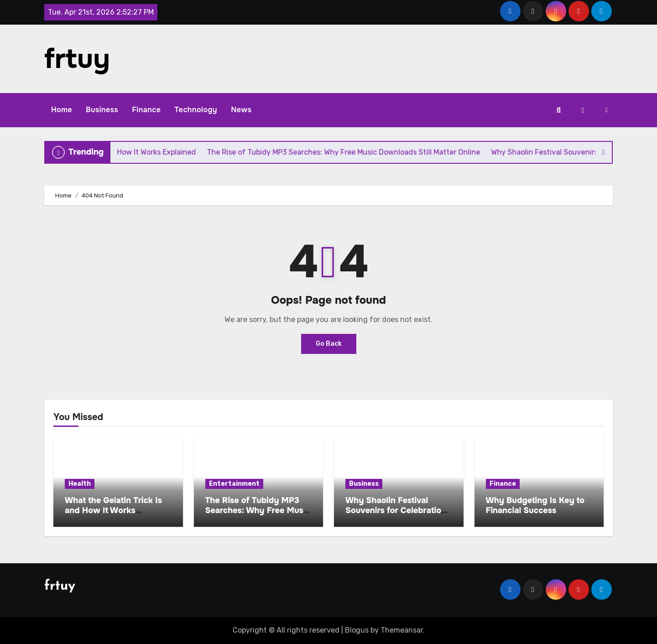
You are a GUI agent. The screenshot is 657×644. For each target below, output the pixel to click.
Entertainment (234, 484)
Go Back (329, 344)
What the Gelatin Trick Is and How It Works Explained (113, 510)
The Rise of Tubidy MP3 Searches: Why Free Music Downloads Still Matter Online (258, 515)
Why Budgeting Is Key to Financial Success (535, 505)
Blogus (357, 630)
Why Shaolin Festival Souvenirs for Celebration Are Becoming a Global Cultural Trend (396, 515)
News (241, 110)
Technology (196, 110)
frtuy (77, 59)
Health (80, 484)
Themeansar (402, 630)
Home (62, 110)
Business (102, 110)
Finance (146, 110)
